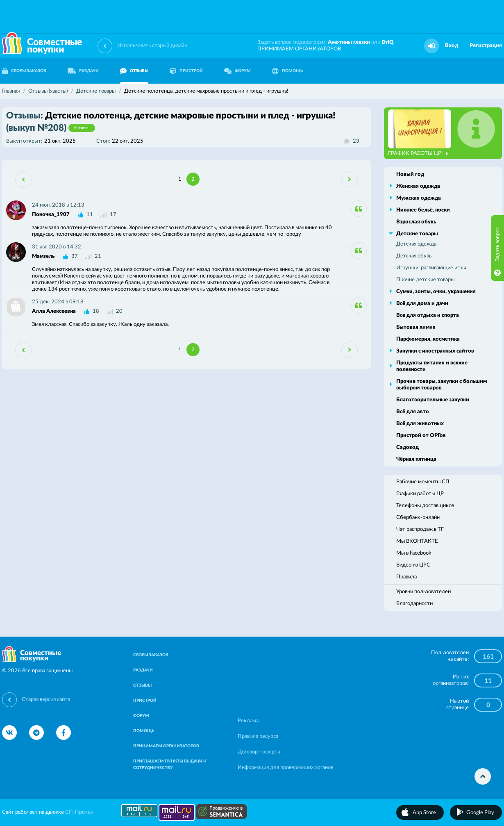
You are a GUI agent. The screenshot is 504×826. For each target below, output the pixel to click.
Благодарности (414, 604)
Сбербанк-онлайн (418, 518)
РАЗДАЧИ (83, 71)
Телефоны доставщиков (425, 506)
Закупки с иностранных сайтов (435, 351)
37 (75, 256)
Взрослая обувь (416, 222)
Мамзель (43, 256)
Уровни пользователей (423, 592)
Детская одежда (416, 244)
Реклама (248, 721)
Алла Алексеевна (54, 311)
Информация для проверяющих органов (285, 768)
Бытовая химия (416, 327)
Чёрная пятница (416, 459)
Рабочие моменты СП (423, 482)
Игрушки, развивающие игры (431, 268)
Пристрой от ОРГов (421, 436)
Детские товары (417, 234)
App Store (424, 813)
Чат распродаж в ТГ (420, 529)
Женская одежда (418, 186)
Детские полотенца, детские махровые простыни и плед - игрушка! (171, 122)
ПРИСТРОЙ (186, 71)
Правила (406, 577)
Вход (452, 46)
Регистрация (486, 46)
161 (488, 657)
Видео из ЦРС (413, 565)
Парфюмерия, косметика (428, 339)
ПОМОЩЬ (287, 71)
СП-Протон (79, 812)
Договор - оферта (259, 752)
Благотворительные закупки (433, 400)
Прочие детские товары (425, 280)
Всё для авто (413, 412)
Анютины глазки (349, 42)
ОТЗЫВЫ (134, 71)
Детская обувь (414, 256)
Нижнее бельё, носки (423, 210)
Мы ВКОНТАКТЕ (417, 541)
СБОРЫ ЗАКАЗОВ (151, 655)
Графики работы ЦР (420, 494)
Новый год (410, 174)
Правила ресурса (258, 736)
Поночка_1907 (51, 215)
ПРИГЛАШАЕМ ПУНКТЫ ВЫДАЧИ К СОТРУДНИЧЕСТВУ (170, 765)
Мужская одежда (419, 198)
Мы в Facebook (414, 553)
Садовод (408, 447)
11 (90, 215)
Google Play (480, 813)
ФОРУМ (237, 71)
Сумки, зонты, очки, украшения (436, 292)
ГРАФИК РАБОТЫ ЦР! (418, 154)
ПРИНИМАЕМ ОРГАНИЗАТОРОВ (299, 49)
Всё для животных (420, 424)
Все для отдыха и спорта (428, 315)
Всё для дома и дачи (422, 304)
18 (96, 311)
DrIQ (388, 42)
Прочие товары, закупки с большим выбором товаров (442, 385)
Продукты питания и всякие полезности (432, 366)
